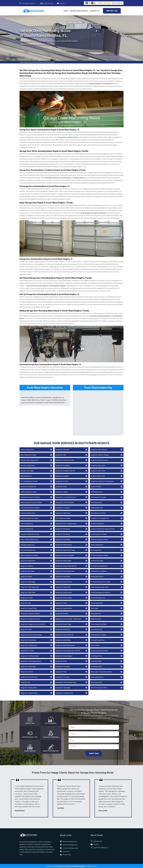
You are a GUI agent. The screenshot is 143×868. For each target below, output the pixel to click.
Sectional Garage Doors (98, 640)
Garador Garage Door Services (29, 555)
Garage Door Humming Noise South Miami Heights (40, 62)
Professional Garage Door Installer (101, 582)
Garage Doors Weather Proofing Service (102, 481)
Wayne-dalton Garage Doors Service (101, 671)
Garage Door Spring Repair (63, 640)
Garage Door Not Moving (63, 534)
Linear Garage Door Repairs (99, 534)
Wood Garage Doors (96, 682)
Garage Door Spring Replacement (65, 645)
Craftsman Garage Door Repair (29, 518)
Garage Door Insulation (62, 476)
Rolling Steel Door (96, 619)
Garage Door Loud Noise (63, 507)
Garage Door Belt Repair (27, 571)
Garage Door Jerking (62, 492)
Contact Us (95, 11)
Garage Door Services (79, 11)
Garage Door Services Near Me (64, 634)
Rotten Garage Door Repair (99, 624)
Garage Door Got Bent (27, 671)
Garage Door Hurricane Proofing (65, 460)
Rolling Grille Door (96, 613)
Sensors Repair (95, 645)
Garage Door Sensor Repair (63, 624)
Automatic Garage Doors (28, 465)
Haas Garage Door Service (98, 513)
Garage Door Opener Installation (65, 555)
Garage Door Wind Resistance (99, 460)
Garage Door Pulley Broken (63, 587)
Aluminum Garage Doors (27, 449)
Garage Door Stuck (61, 661)
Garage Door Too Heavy (62, 677)
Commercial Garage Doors (28, 513)
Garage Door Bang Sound (28, 560)
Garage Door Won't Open (98, 476)
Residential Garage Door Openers (100, 592)
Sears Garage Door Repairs (99, 634)
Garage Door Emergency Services (30, 619)
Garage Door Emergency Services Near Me (33, 624)
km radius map (98, 412)
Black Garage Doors (26, 476)
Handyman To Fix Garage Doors (100, 518)
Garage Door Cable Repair (28, 582)
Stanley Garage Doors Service (99, 650)
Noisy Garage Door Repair (63, 518)
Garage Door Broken (26, 576)
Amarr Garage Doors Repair (28, 455)
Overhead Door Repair (97, 560)
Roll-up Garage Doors (97, 603)
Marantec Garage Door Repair (99, 539)
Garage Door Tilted (61, 671)
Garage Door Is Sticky (62, 481)
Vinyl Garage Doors (96, 666)
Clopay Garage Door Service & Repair (31, 502)
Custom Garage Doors (27, 523)
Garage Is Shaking (96, 486)
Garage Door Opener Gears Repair (65, 550)
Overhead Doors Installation (99, 571)
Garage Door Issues (61, 486)
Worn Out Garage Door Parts (99, 687)
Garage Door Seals (26, 603)
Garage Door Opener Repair (63, 560)
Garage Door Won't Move (98, 470)
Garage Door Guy (25, 682)
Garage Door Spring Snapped (64, 656)
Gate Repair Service (97, 492)
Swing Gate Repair (96, 661)
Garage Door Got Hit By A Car (29, 677)
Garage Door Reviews (62, 613)
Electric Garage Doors (27, 529)
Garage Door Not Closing (63, 529)
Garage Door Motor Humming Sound (66, 523)
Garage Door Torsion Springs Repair (66, 682)
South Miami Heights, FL (29, 3)
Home (66, 11)
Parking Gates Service (97, 576)
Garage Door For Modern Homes (30, 656)
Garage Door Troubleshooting (64, 693)
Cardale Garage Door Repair (28, 492)
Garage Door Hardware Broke (29, 693)
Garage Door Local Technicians (65, 502)
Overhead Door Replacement (99, 566)
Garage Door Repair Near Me (64, 608)
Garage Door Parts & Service (64, 582)
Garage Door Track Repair (63, 687)
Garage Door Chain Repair (28, 592)
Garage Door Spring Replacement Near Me (68, 650)
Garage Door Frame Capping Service (31, 661)
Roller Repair (94, 608)
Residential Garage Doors (98, 597)
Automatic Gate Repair (27, 470)
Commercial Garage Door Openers (30, 507)
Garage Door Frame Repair (28, 666)
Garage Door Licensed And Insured (66, 497)
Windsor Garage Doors (97, 677)
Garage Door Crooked (27, 597)
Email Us (62, 3)
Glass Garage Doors (96, 502)
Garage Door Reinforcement (64, 592)
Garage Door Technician (63, 666)
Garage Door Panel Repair (63, 576)
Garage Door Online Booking (64, 544)
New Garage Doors (96, 550)
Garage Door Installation (63, 465)
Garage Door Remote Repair (64, 597)
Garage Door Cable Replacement (30, 587)
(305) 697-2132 (112, 11)
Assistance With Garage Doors (29, 460)
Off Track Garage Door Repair (99, 555)
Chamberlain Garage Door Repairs (30, 497)
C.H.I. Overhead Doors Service (29, 481)
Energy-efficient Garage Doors (29, 539)
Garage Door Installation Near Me (65, 470)
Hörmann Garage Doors (97, 523)
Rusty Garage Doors (97, 629)
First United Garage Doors (28, 550)
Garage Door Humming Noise (29, 687)
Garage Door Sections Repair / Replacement (68, 619)
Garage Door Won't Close (98, 465)
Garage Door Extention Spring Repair (31, 634)
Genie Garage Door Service (98, 497)
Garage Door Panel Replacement (65, 571)
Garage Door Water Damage (99, 449)
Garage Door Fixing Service (28, 640)
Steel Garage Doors (96, 656)
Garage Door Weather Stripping (100, 455)
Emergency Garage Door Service (30, 534)
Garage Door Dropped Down (29, 608)
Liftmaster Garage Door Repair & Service (103, 529)
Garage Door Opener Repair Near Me (66, 566)
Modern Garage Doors (97, 544)
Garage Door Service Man (63, 629)
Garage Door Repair (61, 603)
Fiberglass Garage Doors (28, 544)
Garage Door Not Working (63, 539)
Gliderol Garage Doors (97, 507)
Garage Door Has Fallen (62, 449)
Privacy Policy (67, 854)
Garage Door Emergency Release (30, 613)
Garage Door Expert (26, 629)
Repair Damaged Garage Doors (100, 587)
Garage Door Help (61, 455)
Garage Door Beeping (27, 566)
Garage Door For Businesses (29, 645)
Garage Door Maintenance (63, 513)
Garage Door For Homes (27, 650)
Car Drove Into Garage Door (28, 486)
